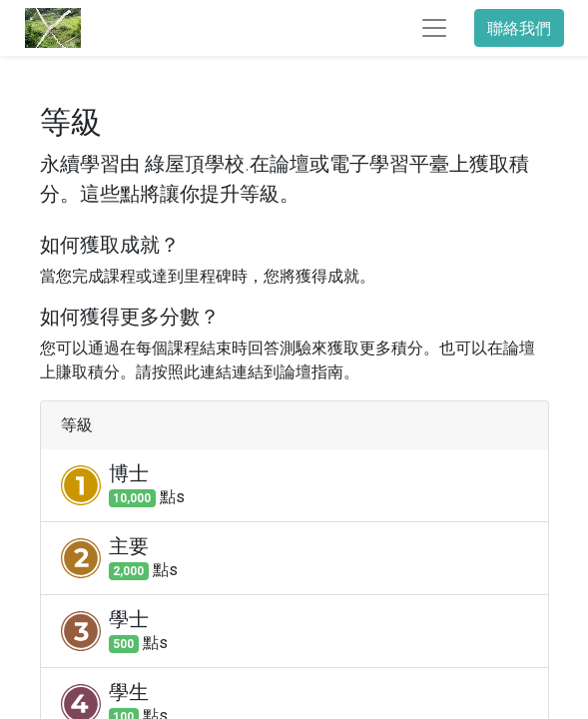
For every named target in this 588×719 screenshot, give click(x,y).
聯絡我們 (519, 28)
